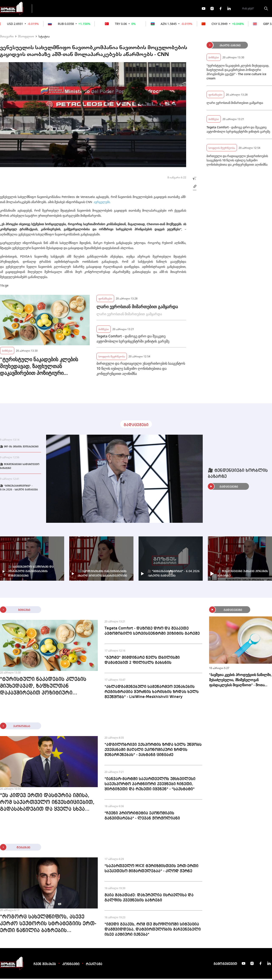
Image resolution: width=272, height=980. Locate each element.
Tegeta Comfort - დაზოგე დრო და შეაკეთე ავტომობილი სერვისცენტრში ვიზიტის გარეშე (133, 340)
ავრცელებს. (102, 203)
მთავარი (7, 37)
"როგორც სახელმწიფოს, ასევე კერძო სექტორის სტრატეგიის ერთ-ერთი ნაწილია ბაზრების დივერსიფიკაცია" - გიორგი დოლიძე (48, 926)
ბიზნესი (7, 352)
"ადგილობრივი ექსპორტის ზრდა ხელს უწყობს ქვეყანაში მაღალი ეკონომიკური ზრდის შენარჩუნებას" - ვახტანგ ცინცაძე (153, 751)
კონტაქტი (71, 966)
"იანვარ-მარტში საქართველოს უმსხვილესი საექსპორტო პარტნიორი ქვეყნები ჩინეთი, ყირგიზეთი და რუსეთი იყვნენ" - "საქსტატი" (150, 785)
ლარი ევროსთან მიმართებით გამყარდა (137, 308)
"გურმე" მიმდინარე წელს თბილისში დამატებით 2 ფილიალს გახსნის (142, 661)
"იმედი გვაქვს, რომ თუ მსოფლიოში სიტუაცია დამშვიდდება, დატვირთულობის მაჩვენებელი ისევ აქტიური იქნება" (153, 931)
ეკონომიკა (111, 9)
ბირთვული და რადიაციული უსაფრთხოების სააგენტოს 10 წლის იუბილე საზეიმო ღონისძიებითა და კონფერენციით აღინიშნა (141, 370)
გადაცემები (54, 9)
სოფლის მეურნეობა (112, 357)
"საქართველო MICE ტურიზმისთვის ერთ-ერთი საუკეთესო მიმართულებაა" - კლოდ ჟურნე (152, 870)
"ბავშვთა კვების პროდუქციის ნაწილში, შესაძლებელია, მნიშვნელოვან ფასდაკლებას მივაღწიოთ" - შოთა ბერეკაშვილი (240, 681)
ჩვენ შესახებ (45, 966)
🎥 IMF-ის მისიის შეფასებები (19, 448)
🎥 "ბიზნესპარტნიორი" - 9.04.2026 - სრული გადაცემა (19, 489)
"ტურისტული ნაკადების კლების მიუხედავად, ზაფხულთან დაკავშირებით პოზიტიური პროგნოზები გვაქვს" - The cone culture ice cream (39, 367)
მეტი (135, 9)
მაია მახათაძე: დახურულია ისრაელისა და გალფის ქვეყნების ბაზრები (149, 899)
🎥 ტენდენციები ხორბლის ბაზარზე (238, 475)
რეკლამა (94, 966)
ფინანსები (83, 9)
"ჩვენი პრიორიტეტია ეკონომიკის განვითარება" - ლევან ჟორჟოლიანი (142, 817)
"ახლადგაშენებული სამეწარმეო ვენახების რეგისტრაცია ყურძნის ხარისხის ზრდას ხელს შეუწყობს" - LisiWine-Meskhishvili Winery (152, 693)
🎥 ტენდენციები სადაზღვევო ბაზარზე (20, 468)
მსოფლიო (26, 37)
